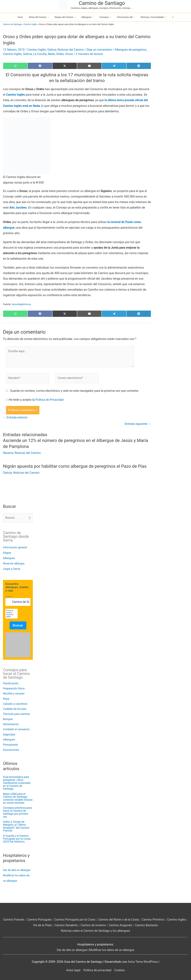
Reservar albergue (14, 563)
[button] (173, 17)
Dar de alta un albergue (17, 870)
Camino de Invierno (99, 924)
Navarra (8, 452)
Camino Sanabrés (71, 924)
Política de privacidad (97, 969)
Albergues (9, 557)
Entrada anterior (15, 417)
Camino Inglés (30, 24)
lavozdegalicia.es (22, 304)
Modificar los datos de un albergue (112, 949)
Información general (15, 547)
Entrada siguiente (138, 424)
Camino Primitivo (159, 919)
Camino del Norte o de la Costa (124, 919)
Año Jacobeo (18, 207)
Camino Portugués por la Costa (80, 919)
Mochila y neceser (14, 693)
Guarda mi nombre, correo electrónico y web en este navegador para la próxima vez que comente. (75, 390)
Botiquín (8, 719)
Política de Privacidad (50, 399)
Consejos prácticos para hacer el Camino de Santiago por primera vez (17, 812)
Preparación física (14, 688)
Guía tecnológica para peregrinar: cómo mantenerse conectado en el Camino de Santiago (17, 782)
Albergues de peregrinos (132, 50)
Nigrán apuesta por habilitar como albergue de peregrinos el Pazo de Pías (76, 466)
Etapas (7, 552)
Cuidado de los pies (15, 708)
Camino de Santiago (102, 3)
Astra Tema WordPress (143, 961)
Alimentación (11, 724)
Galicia (52, 50)
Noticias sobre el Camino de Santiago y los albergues (95, 930)
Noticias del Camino (71, 50)
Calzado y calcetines (15, 703)
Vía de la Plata (47, 924)
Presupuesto (11, 744)
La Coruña (40, 54)
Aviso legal (73, 969)
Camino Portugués (44, 919)
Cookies (120, 969)
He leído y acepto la (36, 399)
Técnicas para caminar (16, 713)
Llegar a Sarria (12, 568)
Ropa (6, 698)
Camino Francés (18, 919)
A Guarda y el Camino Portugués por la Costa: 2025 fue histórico (17, 838)
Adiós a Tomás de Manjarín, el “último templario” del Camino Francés (16, 826)
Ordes (61, 54)
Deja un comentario (100, 50)
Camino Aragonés (126, 924)
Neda (52, 54)
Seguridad (9, 734)
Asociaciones (11, 749)
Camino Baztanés (153, 924)
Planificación (11, 683)
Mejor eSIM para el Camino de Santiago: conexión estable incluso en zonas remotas (18, 798)
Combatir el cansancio (16, 729)
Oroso (70, 54)
